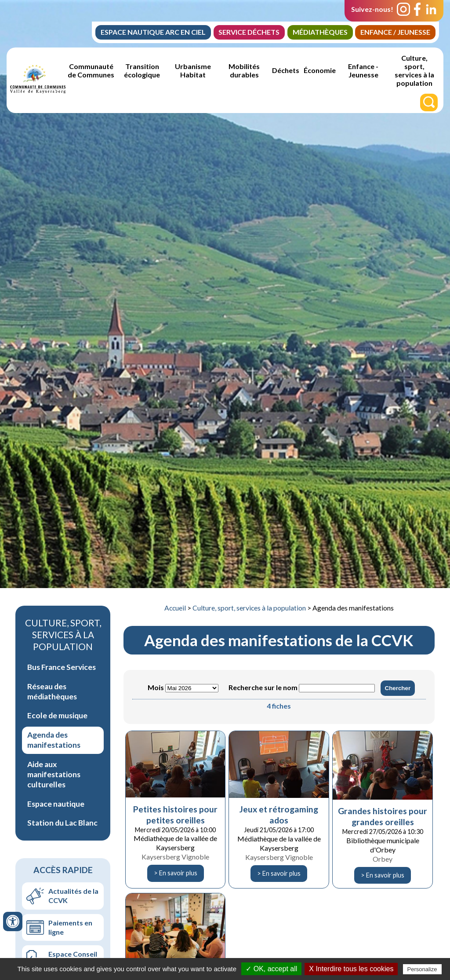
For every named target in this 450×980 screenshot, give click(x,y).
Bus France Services (62, 667)
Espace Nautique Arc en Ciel (151, 32)
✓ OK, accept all (271, 969)
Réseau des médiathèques (52, 691)
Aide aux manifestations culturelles (54, 774)
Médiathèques (319, 32)
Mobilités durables (244, 70)
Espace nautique (56, 804)
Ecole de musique (57, 715)
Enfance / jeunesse (395, 32)
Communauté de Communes (91, 70)
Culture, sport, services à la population (414, 71)
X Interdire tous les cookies (351, 969)
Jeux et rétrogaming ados (279, 815)
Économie (320, 71)
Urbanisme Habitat (193, 70)
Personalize (422, 969)
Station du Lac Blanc (62, 823)
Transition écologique (142, 70)
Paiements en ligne (70, 927)
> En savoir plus (176, 873)
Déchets (286, 71)
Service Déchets (248, 32)
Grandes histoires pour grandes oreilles (383, 816)
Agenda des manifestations (54, 740)
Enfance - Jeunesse (363, 70)
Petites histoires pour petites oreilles (175, 815)
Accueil (175, 608)
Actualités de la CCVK (73, 896)
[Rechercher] (429, 102)
